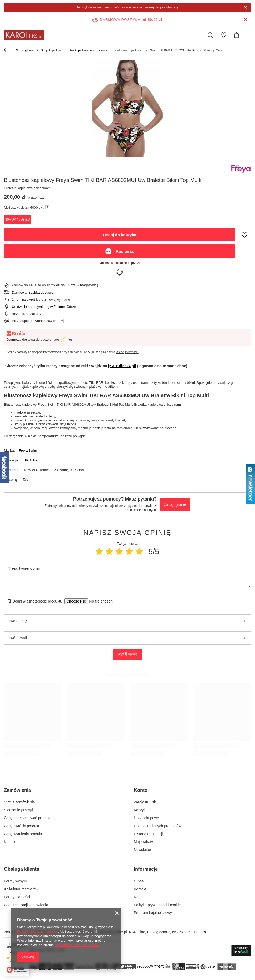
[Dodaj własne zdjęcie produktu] (99, 601)
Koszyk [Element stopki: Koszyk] (140, 810)
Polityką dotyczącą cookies (37, 931)
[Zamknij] (245, 7)
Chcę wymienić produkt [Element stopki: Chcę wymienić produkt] (23, 834)
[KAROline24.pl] (122, 366)
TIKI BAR (30, 460)
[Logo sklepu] (24, 35)
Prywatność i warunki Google (77, 945)
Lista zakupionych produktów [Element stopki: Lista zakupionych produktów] (157, 826)
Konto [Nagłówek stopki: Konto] (141, 790)
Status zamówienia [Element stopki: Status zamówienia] (19, 802)
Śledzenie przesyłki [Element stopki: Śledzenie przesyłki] (20, 810)
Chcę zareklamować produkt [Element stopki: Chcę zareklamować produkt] (27, 818)
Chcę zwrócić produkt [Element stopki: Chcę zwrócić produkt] (22, 826)
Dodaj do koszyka (120, 235)
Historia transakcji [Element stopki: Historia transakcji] (148, 834)
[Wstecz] (8, 50)
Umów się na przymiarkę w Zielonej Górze (44, 307)
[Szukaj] (210, 35)
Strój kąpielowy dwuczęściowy (88, 50)
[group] (127, 108)
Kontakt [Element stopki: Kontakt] (10, 842)
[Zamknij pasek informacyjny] (245, 20)
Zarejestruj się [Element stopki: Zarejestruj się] (145, 802)
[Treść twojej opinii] (127, 575)
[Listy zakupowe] (223, 35)
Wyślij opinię (127, 654)
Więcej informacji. (127, 352)
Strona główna (25, 50)
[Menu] (249, 35)
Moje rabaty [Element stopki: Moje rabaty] (143, 842)
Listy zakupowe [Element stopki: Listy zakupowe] (146, 818)
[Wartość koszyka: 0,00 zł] (237, 35)
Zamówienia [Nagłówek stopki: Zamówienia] (17, 790)
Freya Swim (28, 450)
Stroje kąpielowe (51, 50)
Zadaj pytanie (175, 504)
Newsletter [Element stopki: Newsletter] (142, 850)
